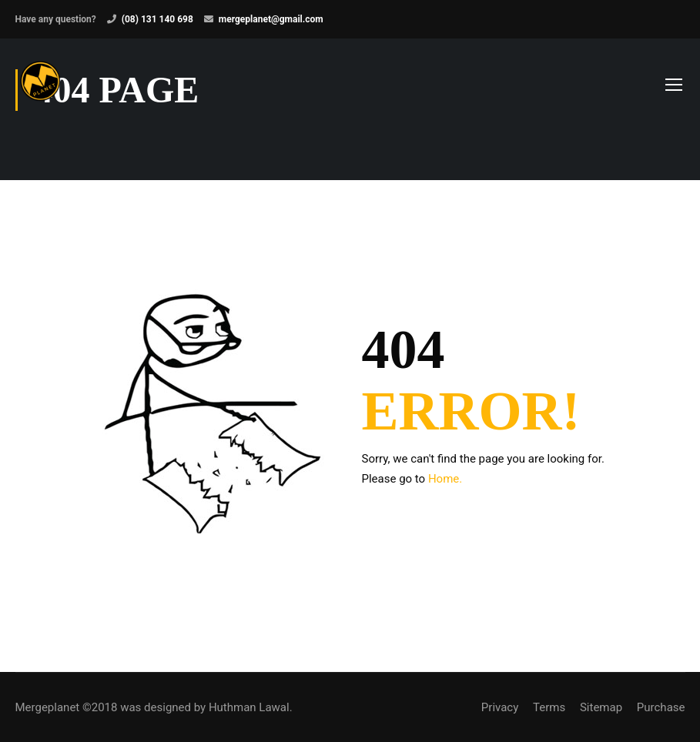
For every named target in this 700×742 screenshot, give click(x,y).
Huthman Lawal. (251, 707)
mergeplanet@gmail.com (271, 19)
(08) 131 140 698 (157, 19)
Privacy (500, 707)
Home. (445, 479)
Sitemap (601, 707)
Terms (549, 707)
